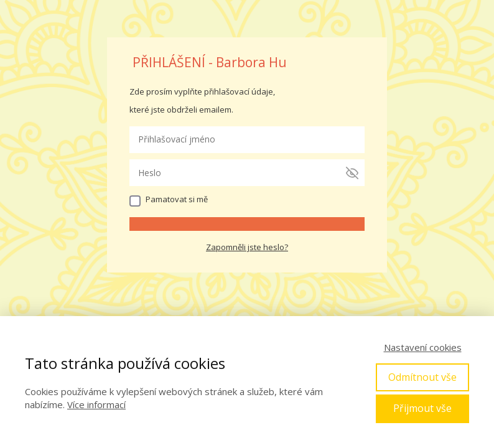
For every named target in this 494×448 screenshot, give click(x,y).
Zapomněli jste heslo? (247, 247)
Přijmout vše (422, 408)
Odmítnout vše (422, 377)
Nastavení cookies (423, 347)
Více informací (96, 404)
